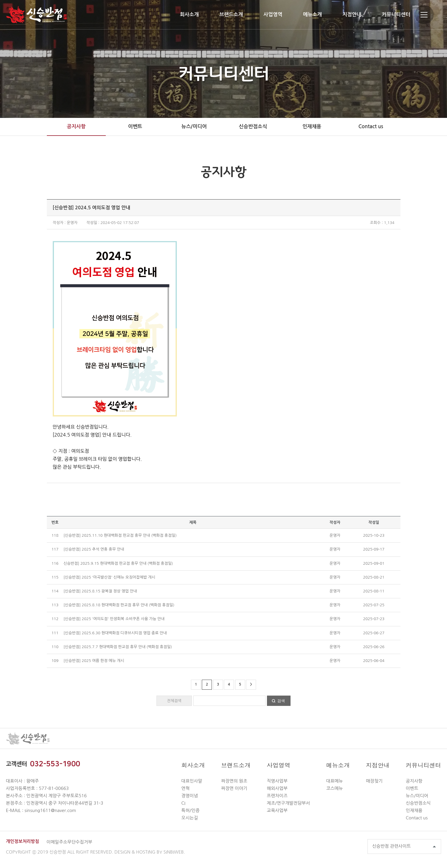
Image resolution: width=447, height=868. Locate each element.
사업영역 (273, 15)
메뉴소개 (312, 15)
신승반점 (36, 15)
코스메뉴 (334, 788)
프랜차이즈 (277, 796)
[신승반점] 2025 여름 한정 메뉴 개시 (94, 661)
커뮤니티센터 (396, 15)
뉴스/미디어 (194, 127)
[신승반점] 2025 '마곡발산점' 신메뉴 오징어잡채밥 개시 (109, 577)
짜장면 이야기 (234, 788)
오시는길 (189, 818)
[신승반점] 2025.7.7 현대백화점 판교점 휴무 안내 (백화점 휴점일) (118, 647)
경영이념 (189, 796)
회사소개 (189, 15)
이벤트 (135, 127)
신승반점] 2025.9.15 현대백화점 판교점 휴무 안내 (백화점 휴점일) (118, 563)
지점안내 (352, 15)
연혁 (185, 788)
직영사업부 (277, 781)
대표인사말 (192, 781)
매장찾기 (374, 781)
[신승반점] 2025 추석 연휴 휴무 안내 (94, 549)
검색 (281, 701)
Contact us (371, 127)
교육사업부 (277, 810)
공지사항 (76, 127)
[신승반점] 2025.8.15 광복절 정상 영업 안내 (100, 591)
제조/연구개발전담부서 (288, 803)
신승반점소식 (253, 127)
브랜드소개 (231, 15)
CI (183, 803)
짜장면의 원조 (234, 781)
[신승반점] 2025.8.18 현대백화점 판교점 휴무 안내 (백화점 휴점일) (119, 605)
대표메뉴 (334, 781)
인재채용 (312, 127)
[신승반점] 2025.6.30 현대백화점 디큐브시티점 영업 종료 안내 (115, 633)
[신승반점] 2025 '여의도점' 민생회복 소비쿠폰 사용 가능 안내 (114, 619)
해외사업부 (277, 788)
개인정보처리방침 (23, 841)
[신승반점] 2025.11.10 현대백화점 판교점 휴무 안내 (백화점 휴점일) (120, 535)
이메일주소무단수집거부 (69, 842)
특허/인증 (190, 810)
